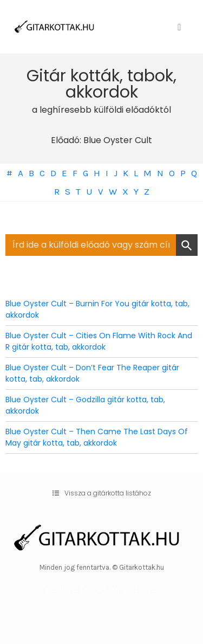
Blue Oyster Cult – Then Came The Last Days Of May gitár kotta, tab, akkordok (97, 437)
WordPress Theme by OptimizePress (101, 590)
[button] (102, 493)
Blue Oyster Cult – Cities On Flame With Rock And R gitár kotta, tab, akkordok (99, 341)
